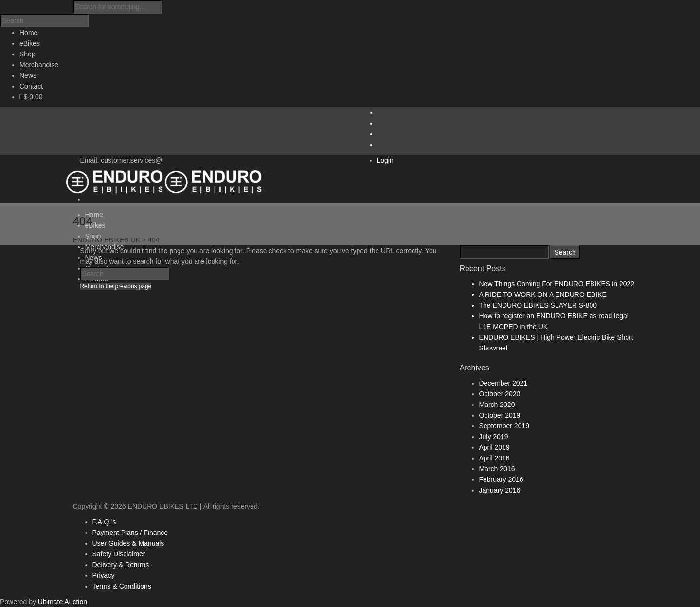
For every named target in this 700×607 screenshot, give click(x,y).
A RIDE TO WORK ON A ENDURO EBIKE (543, 294)
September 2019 (504, 426)
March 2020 (497, 405)
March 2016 (497, 469)
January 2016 (500, 490)
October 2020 (500, 394)
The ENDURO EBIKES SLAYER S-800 (538, 305)
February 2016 (501, 479)
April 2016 (494, 458)
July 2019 (494, 437)
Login (385, 160)
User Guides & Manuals (128, 543)
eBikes (95, 225)
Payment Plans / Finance (130, 533)
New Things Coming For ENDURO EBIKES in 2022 (557, 284)
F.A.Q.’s (104, 522)
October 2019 (500, 415)
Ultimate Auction (63, 602)
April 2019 (494, 447)
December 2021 (503, 383)
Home (94, 215)
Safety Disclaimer (119, 554)
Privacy (104, 575)
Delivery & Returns (121, 565)
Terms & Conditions (122, 586)
